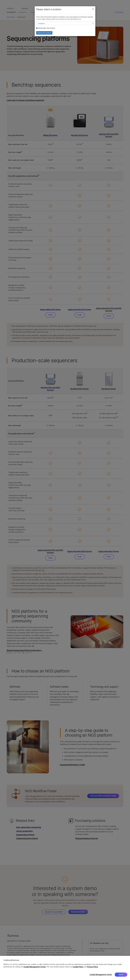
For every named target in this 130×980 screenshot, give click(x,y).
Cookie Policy (78, 967)
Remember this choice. (46, 28)
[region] (65, 968)
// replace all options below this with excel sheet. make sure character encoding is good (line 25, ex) (65, 23)
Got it (121, 975)
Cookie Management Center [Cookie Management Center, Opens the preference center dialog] (101, 975)
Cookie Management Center (35, 967)
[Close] (93, 9)
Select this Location (44, 33)
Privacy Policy (93, 967)
